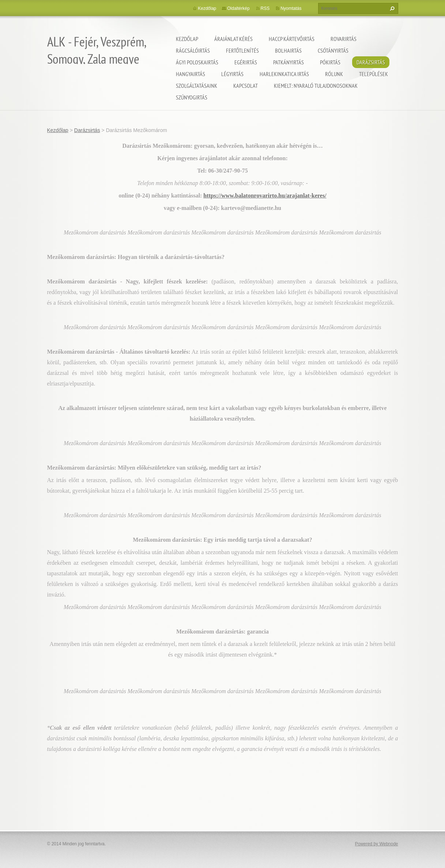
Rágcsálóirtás (193, 50)
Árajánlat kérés (233, 39)
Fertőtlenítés (242, 50)
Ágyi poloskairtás (197, 62)
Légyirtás (232, 74)
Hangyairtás (191, 74)
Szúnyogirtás (192, 97)
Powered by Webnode (377, 844)
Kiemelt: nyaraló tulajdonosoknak (316, 86)
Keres (391, 8)
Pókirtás (330, 62)
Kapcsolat (246, 86)
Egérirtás (246, 62)
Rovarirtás (344, 39)
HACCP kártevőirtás (292, 39)
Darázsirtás (371, 62)
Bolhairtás (288, 50)
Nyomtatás (291, 8)
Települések (374, 74)
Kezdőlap (187, 39)
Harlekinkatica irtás (284, 74)
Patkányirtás (289, 62)
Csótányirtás (333, 50)
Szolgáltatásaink (197, 86)
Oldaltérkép (238, 8)
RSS (265, 8)
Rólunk (334, 74)
